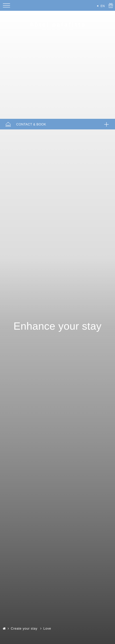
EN (103, 6)
